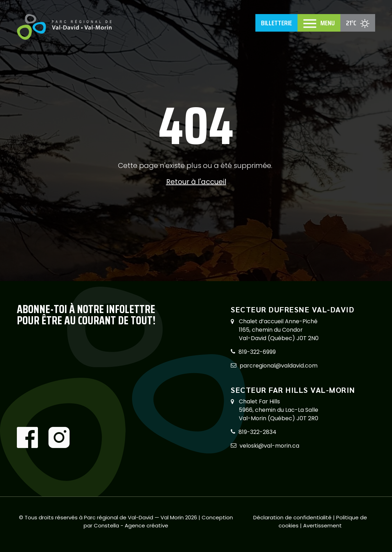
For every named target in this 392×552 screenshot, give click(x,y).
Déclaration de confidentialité (293, 517)
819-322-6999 (257, 352)
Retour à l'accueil (196, 182)
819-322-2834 (257, 432)
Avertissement (322, 525)
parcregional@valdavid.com (279, 366)
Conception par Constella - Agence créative (158, 521)
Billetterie (276, 23)
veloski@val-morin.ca (269, 446)
